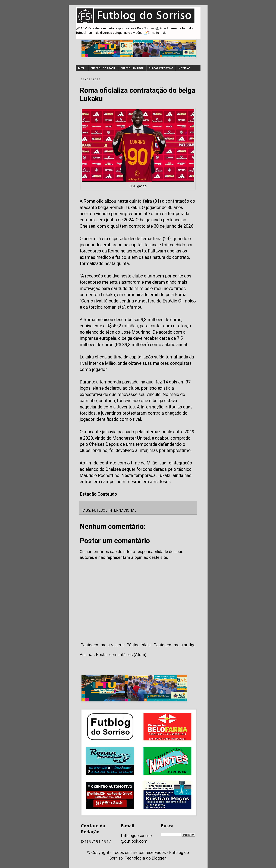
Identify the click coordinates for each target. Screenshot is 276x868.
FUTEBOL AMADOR (132, 68)
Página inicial (139, 645)
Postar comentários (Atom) (121, 655)
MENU (82, 68)
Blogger (159, 858)
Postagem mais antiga (175, 645)
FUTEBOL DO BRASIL (103, 68)
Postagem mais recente (103, 645)
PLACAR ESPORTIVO (161, 68)
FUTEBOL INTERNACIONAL (114, 510)
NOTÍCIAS (184, 68)
